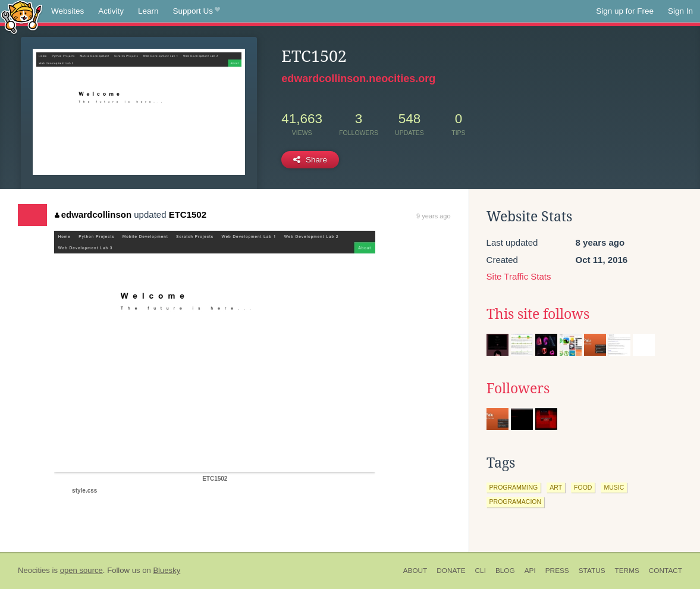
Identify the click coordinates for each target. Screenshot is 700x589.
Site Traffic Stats (519, 276)
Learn (148, 11)
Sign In (680, 11)
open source (81, 570)
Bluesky (167, 570)
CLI (481, 571)
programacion (516, 502)
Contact (666, 571)
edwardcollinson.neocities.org (358, 79)
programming (514, 487)
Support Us (197, 11)
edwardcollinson (93, 214)
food (583, 487)
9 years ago (433, 216)
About (415, 571)
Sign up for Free (625, 11)
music (614, 487)
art (556, 487)
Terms (627, 571)
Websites (68, 11)
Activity (111, 11)
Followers (518, 389)
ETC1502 (188, 214)
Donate (451, 571)
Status (592, 571)
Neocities (34, 570)
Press (557, 571)
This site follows (538, 314)
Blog (505, 571)
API (530, 571)
